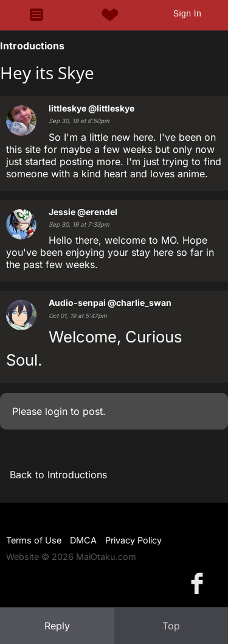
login (56, 411)
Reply (57, 626)
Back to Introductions (58, 475)
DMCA (83, 540)
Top (171, 626)
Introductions (32, 46)
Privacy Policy (133, 540)
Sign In (187, 13)
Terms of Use (34, 540)
